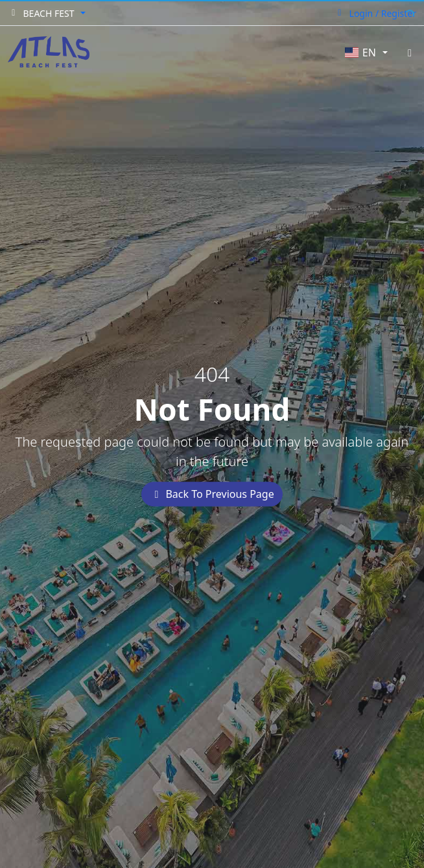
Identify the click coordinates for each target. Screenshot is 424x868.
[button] (47, 13)
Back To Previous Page (212, 494)
